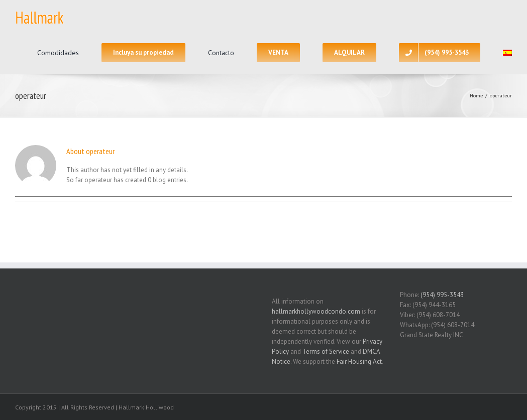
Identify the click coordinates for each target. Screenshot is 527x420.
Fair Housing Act (359, 362)
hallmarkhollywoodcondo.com (316, 311)
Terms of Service (326, 352)
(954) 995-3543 (442, 295)
